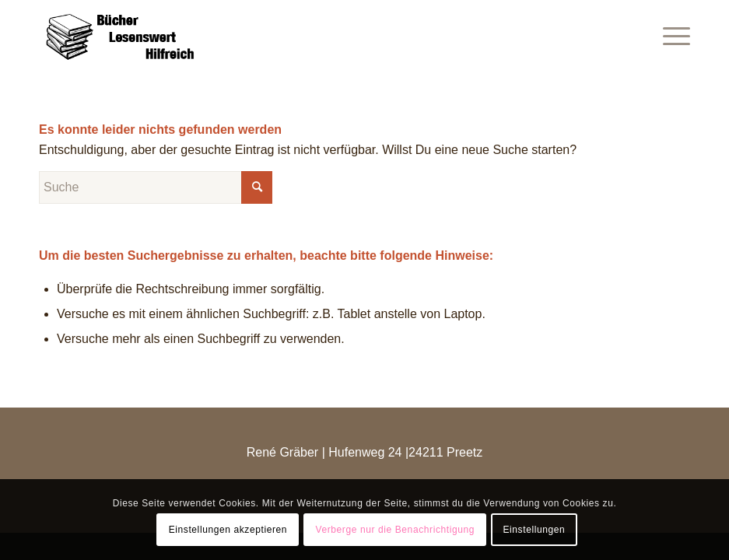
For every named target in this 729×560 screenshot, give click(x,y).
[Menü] (669, 35)
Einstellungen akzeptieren (228, 530)
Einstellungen (534, 530)
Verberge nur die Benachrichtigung (395, 530)
